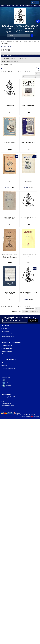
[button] (35, 2)
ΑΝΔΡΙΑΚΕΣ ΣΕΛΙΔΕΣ (29, 105)
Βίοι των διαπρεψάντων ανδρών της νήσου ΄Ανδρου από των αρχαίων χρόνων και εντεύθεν (10, 256)
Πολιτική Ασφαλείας (7, 351)
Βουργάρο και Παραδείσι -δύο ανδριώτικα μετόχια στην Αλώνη (29, 255)
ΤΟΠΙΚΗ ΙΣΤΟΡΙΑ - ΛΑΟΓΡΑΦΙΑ (22, 41)
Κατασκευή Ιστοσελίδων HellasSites (29, 417)
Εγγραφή (5, 365)
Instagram (8, 386)
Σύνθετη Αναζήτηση (12, 38)
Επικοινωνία (37, 6)
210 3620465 (29, 32)
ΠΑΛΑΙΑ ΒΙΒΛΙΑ (8, 41)
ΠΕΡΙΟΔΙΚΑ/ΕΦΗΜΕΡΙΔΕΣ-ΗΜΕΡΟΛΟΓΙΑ (14, 59)
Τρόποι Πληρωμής (7, 346)
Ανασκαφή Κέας (10, 105)
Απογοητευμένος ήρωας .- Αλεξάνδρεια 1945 (10, 218)
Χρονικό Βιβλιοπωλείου (12, 6)
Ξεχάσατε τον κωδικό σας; (9, 368)
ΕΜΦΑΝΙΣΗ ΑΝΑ (30, 74)
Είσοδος (4, 363)
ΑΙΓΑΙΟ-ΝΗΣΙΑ (35, 41)
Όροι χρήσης (6, 331)
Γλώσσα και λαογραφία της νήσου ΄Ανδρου (29, 293)
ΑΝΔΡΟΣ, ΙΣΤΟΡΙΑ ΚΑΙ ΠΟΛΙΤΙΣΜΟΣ (29, 181)
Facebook (8, 380)
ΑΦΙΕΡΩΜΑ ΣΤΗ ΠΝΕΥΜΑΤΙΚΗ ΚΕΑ (29, 218)
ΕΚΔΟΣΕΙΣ (5, 53)
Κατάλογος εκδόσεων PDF (26, 6)
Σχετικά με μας (6, 328)
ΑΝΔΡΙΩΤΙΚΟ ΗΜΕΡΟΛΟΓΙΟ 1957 (10, 180)
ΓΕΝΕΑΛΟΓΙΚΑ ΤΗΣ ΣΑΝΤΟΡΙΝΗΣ (10, 293)
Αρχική (3, 6)
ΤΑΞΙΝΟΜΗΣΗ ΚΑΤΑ (16, 77)
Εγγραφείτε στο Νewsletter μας (20, 317)
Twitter (7, 383)
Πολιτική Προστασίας (8, 334)
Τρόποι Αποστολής (7, 348)
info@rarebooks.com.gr (8, 406)
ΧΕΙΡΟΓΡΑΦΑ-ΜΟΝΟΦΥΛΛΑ (10, 61)
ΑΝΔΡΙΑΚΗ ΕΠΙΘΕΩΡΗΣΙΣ (10, 143)
